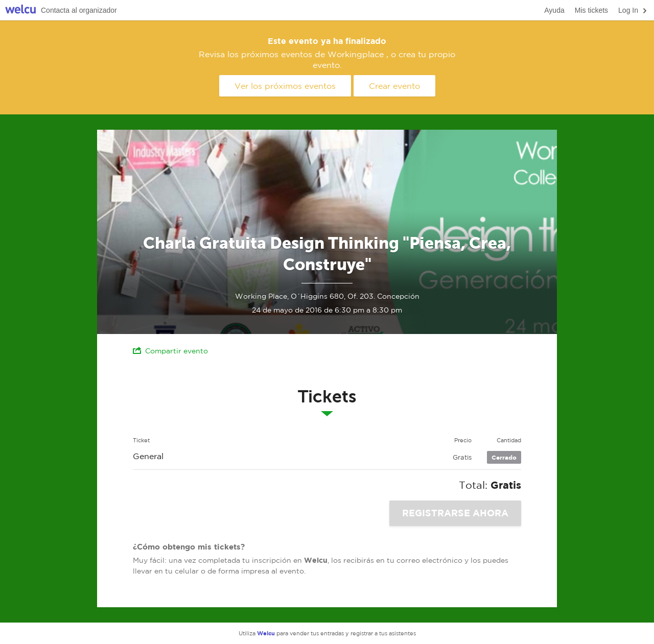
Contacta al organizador (79, 10)
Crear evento (394, 86)
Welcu (20, 10)
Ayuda (554, 10)
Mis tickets (591, 10)
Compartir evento (170, 351)
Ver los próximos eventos (285, 86)
